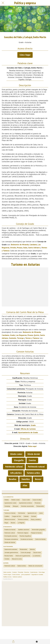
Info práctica (16, 473)
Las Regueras (21, 335)
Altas (25, 486)
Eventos (32, 460)
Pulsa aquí (32, 446)
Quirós (36, 335)
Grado (13, 335)
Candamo (33, 245)
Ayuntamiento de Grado (28, 432)
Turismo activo (33, 473)
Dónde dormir (34, 454)
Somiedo (13, 338)
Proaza (20, 248)
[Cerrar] (3, 3)
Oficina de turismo (28, 429)
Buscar (38, 479)
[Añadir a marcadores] (37, 641)
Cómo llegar (25, 55)
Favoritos (26, 479)
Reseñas (13, 479)
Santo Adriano (34, 248)
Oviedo (13, 248)
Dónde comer (16, 454)
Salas (25, 248)
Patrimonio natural (36, 467)
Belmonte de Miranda (20, 245)
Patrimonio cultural (14, 467)
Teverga (20, 338)
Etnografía (19, 460)
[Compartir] (13, 641)
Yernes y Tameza (32, 338)
